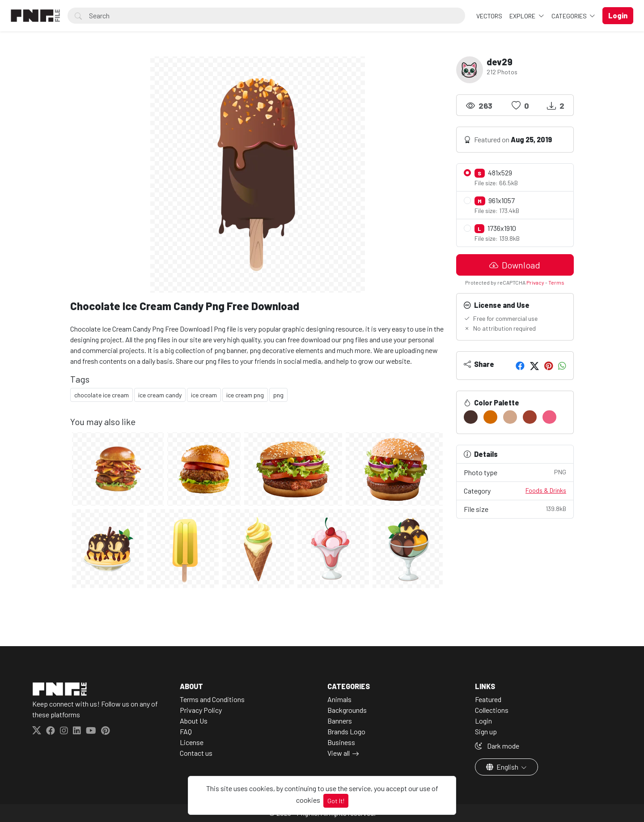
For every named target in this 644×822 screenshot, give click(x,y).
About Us (194, 721)
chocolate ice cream (102, 395)
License (192, 742)
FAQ (186, 731)
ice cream (204, 395)
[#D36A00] (490, 417)
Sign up (486, 731)
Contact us (196, 753)
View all (339, 753)
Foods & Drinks (546, 490)
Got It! (336, 801)
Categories (570, 16)
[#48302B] (471, 417)
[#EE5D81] (549, 417)
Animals (339, 699)
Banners (340, 721)
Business (341, 742)
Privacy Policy (201, 710)
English (503, 767)
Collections (492, 710)
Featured (488, 699)
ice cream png (245, 395)
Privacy (535, 282)
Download (515, 265)
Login (483, 721)
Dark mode (497, 746)
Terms (556, 282)
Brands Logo (346, 731)
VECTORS (489, 16)
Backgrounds (347, 710)
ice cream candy (160, 395)
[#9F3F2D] (530, 417)
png (278, 395)
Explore (523, 16)
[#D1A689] (510, 417)
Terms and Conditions (212, 699)
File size (515, 509)
